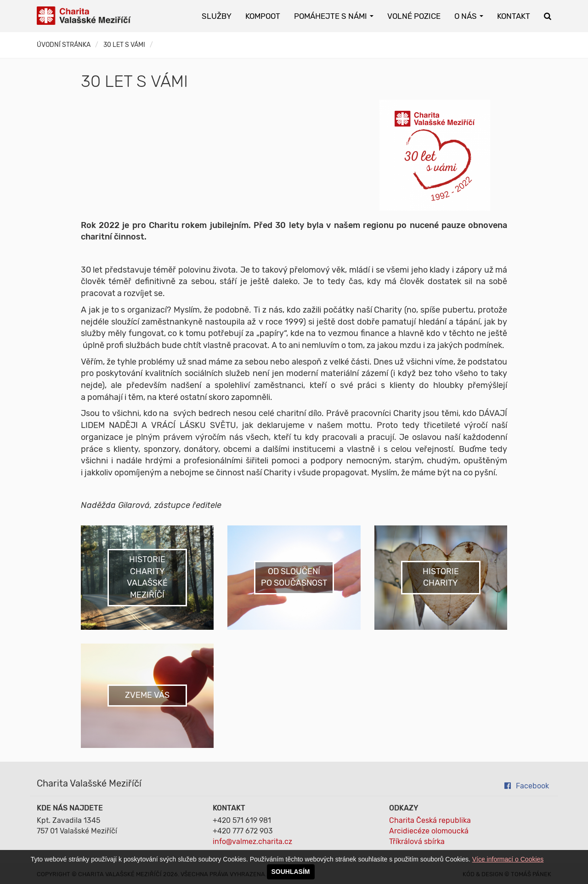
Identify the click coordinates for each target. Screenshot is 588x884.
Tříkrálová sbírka (417, 841)
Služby (217, 16)
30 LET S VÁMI (124, 45)
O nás (469, 16)
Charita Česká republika (430, 820)
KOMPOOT (263, 16)
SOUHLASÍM (291, 872)
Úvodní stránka (64, 45)
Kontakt (514, 16)
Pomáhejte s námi (334, 16)
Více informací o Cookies (508, 859)
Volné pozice (414, 16)
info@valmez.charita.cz (252, 841)
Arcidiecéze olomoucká (429, 831)
